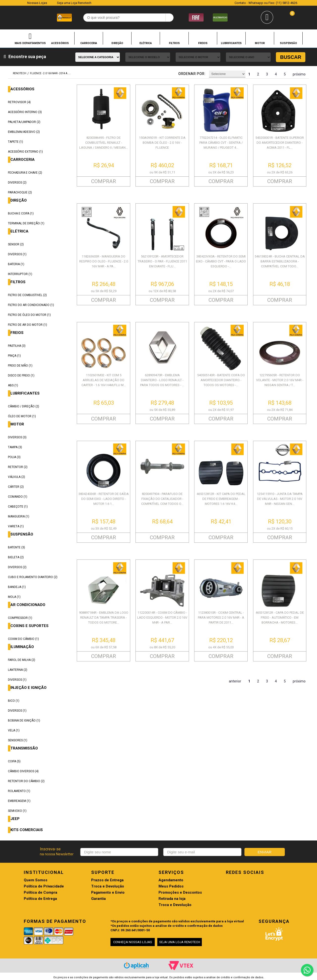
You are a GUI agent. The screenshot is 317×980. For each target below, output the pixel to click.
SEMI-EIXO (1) (17, 811)
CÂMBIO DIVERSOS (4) (23, 771)
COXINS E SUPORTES (29, 626)
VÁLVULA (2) (16, 477)
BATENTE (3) (16, 547)
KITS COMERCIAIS (27, 830)
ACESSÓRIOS (60, 43)
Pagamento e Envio (108, 893)
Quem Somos (36, 880)
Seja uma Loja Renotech (74, 3)
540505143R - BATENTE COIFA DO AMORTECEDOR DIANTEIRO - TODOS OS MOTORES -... (221, 380)
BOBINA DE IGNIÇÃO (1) (24, 721)
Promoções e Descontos (180, 893)
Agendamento (171, 880)
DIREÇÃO (117, 43)
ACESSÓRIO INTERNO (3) (25, 112)
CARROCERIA (89, 43)
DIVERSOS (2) (17, 183)
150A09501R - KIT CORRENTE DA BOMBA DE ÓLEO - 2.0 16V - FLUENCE (162, 143)
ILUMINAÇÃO (22, 647)
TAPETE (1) (15, 142)
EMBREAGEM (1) (19, 801)
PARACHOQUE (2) (20, 192)
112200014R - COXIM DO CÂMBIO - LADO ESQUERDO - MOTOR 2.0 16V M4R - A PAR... (162, 618)
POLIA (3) (14, 457)
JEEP (15, 819)
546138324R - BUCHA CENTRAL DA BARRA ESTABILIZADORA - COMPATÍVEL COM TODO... (280, 261)
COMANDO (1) (18, 497)
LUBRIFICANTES (231, 43)
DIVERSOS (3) (17, 437)
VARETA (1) (16, 526)
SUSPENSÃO (288, 43)
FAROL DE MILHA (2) (22, 660)
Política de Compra (40, 893)
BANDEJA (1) (17, 587)
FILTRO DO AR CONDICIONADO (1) (31, 305)
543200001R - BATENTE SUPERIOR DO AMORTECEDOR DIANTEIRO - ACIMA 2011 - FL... (280, 143)
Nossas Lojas (37, 3)
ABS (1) (13, 385)
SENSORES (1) (18, 740)
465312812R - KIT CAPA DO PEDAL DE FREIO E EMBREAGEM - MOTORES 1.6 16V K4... (221, 499)
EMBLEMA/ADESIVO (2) (24, 132)
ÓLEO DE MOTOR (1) (22, 416)
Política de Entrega (40, 899)
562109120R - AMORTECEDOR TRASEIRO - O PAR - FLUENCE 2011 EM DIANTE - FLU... (162, 261)
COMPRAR (104, 181)
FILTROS (174, 43)
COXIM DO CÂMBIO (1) (23, 639)
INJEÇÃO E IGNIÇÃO (28, 688)
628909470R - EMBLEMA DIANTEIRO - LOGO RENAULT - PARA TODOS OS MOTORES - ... (162, 380)
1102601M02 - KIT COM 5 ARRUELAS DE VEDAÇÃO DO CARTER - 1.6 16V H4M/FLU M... (104, 380)
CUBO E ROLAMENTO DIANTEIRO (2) (33, 577)
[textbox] (128, 18)
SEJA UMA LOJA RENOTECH (180, 942)
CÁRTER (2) (16, 487)
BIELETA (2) (16, 557)
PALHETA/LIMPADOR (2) (24, 122)
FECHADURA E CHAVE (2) (25, 173)
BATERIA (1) (16, 264)
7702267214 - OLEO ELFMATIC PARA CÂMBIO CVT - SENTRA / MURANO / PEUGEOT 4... (221, 143)
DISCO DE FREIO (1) (21, 375)
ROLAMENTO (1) (19, 791)
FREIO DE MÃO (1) (20, 366)
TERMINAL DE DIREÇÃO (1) (26, 223)
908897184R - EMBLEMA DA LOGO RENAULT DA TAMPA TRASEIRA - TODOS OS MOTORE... (104, 618)
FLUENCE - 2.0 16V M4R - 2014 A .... (50, 73)
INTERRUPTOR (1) (20, 274)
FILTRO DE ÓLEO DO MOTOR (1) (29, 315)
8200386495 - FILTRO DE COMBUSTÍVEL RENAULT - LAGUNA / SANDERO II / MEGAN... (104, 143)
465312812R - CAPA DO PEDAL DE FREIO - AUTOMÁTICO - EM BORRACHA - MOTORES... (280, 618)
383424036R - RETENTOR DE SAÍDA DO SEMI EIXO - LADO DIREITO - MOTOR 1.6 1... (104, 499)
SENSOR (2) (16, 244)
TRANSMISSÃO (24, 748)
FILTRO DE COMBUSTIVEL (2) (27, 295)
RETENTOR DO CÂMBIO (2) (26, 781)
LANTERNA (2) (18, 670)
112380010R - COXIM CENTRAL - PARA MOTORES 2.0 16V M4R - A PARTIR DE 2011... (221, 618)
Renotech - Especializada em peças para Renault (17, 17)
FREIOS (203, 43)
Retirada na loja (172, 899)
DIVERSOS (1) (17, 254)
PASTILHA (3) (17, 346)
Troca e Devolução (108, 886)
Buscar (291, 57)
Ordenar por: (192, 74)
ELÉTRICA (146, 43)
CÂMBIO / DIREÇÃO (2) (24, 406)
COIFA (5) (14, 761)
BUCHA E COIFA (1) (21, 213)
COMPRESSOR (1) (20, 618)
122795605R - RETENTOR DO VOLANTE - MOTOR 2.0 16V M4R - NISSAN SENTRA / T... (280, 380)
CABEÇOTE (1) (18, 507)
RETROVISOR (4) (19, 102)
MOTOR (260, 43)
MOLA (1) (14, 597)
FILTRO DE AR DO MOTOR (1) (27, 325)
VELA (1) (14, 730)
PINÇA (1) (14, 356)
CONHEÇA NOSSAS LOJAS (133, 942)
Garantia (98, 899)
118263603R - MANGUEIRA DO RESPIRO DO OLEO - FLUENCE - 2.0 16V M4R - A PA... (104, 261)
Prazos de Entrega (107, 880)
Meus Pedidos (171, 886)
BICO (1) (14, 701)
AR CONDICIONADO (28, 605)
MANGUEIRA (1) (19, 516)
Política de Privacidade (44, 886)
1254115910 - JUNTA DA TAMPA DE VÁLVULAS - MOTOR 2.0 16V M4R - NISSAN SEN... (280, 499)
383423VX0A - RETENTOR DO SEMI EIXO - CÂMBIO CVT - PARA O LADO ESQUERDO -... (221, 261)
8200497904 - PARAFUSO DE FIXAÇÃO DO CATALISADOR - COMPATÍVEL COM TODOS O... (162, 499)
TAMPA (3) (15, 447)
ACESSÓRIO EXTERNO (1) (25, 152)
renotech (20, 73)
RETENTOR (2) (18, 467)
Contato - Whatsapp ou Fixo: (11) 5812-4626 (266, 3)
